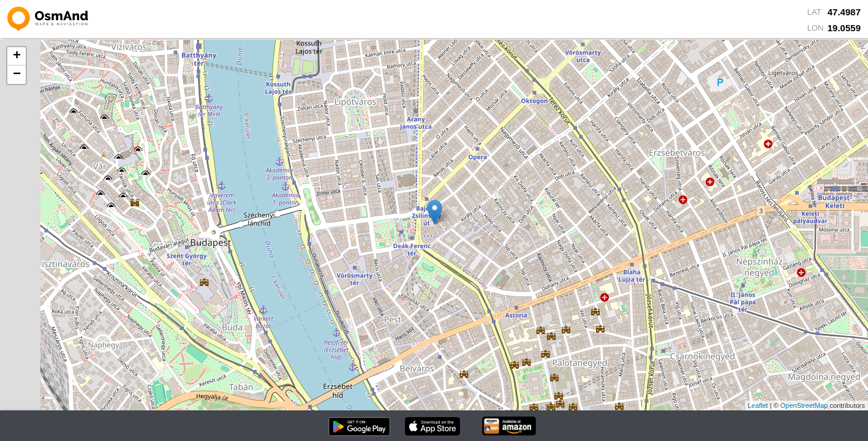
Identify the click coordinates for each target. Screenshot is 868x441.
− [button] (17, 75)
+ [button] (17, 56)
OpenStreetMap (804, 405)
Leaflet (758, 405)
